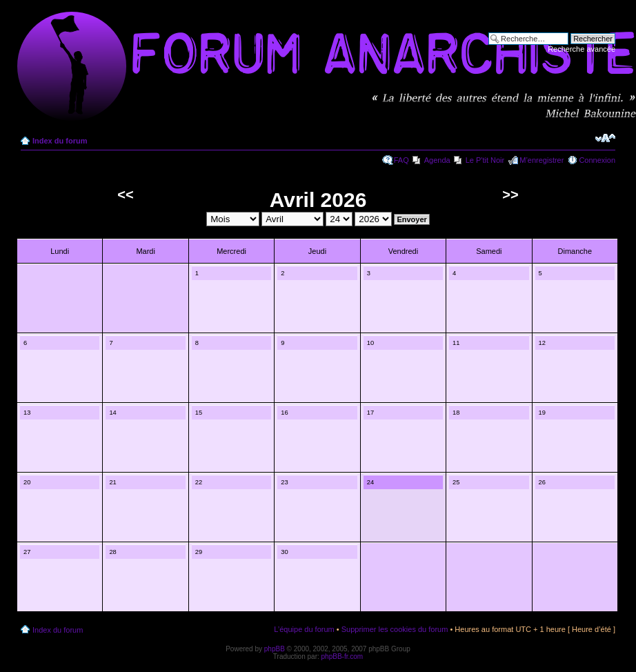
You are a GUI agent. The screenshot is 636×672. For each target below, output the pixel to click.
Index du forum (60, 141)
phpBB (275, 649)
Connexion (597, 160)
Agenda (437, 160)
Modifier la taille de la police (605, 138)
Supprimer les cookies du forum (395, 629)
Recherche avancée (582, 49)
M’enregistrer (541, 160)
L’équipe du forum (304, 629)
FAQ (401, 160)
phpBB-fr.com (342, 656)
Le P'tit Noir (485, 160)
